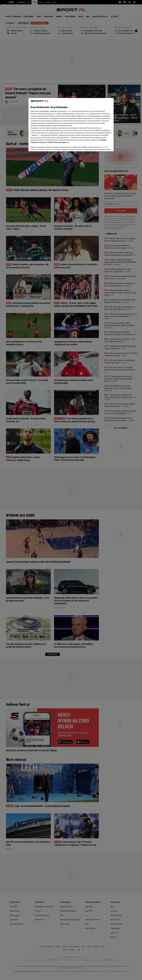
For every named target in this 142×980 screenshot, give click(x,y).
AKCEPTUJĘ (104, 147)
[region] (71, 124)
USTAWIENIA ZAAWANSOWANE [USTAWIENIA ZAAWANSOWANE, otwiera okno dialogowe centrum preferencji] (45, 147)
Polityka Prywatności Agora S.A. (58, 142)
